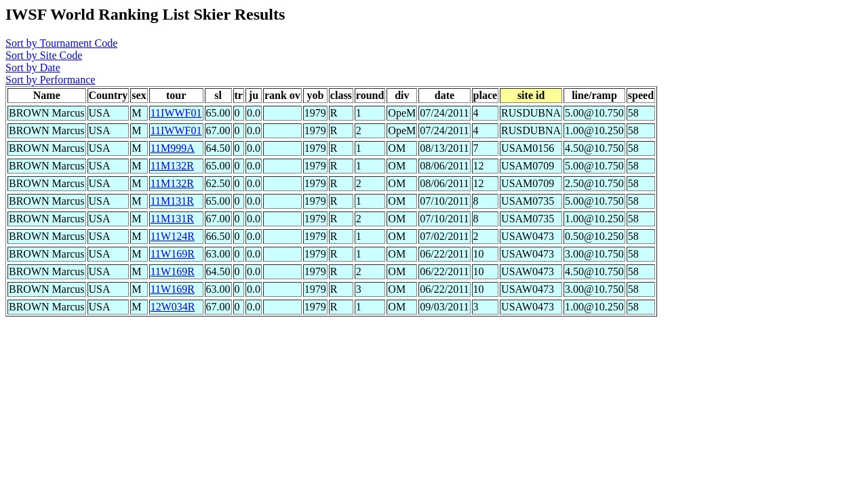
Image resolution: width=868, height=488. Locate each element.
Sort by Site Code (44, 55)
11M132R (172, 166)
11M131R (172, 201)
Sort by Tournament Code (61, 43)
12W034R (173, 307)
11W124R (173, 236)
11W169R (173, 254)
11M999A (173, 148)
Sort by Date (33, 67)
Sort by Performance (50, 80)
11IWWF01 (176, 113)
